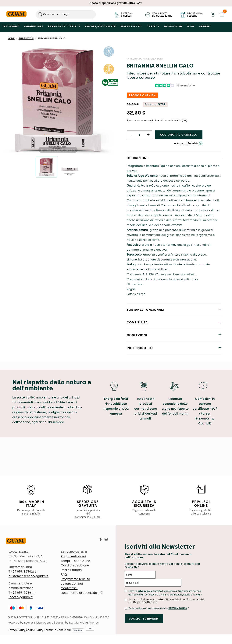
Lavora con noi (72, 584)
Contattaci (69, 588)
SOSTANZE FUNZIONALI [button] (145, 310)
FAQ (64, 575)
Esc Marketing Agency (84, 623)
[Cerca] (66, 14)
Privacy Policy (16, 630)
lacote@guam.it (21, 597)
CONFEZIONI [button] (137, 335)
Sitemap (78, 630)
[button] (213, 16)
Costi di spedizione (75, 565)
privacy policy (146, 591)
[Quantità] (140, 135)
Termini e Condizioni (57, 630)
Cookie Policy (35, 630)
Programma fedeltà (75, 579)
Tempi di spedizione (75, 561)
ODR (90, 629)
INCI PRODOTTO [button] (140, 348)
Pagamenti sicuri (73, 556)
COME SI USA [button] (137, 322)
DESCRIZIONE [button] (137, 158)
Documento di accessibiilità (82, 593)
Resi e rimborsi (72, 570)
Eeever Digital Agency (39, 623)
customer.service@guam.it (29, 576)
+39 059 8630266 (24, 571)
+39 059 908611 (22, 593)
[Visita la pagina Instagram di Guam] (106, 540)
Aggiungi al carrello (179, 135)
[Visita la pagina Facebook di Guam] (101, 540)
